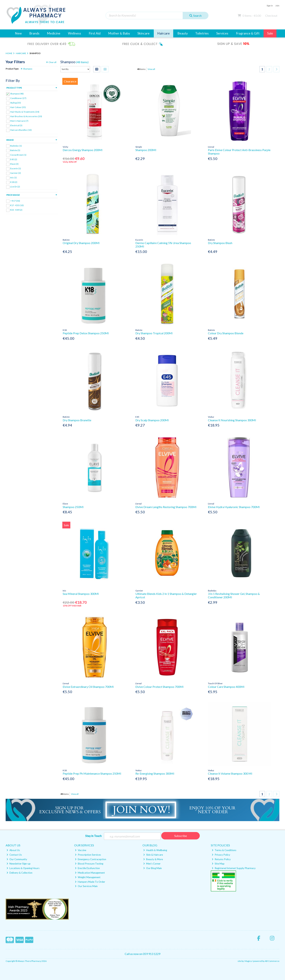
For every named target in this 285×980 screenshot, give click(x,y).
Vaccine (81, 850)
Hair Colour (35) (18, 107)
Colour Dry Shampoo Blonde (226, 333)
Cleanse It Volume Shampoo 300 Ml (230, 773)
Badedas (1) (16, 146)
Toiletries (202, 33)
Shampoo (26, 69)
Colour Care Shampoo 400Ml (226, 687)
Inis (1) (13, 177)
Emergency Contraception (91, 859)
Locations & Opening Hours (23, 868)
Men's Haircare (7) (19, 121)
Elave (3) (14, 164)
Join (277, 6)
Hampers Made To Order (90, 882)
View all (151, 69)
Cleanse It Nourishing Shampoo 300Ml (232, 420)
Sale (270, 33)
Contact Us (14, 855)
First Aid (95, 33)
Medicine (54, 33)
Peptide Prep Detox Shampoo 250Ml (86, 333)
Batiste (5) (15, 150)
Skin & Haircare (153, 855)
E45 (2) (14, 159)
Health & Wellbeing (155, 850)
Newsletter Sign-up (19, 864)
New (18, 33)
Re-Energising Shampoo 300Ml (155, 773)
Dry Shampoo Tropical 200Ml (154, 333)
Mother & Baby (119, 33)
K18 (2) (14, 182)
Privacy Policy (221, 855)
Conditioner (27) (18, 98)
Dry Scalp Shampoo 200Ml (152, 420)
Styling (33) (16, 103)
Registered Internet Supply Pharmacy (234, 868)
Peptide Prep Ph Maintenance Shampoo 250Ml (92, 773)
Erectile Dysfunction (87, 868)
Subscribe (181, 836)
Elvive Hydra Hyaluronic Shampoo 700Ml (234, 507)
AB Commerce (272, 961)
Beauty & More (153, 859)
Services (222, 33)
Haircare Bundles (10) (21, 130)
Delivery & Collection (19, 873)
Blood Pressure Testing (89, 864)
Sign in (270, 6)
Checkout (271, 16)
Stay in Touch (93, 836)
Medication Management (90, 873)
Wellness (75, 33)
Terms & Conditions (224, 850)
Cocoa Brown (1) (18, 155)
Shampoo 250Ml (73, 507)
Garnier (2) (16, 173)
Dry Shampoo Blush (220, 243)
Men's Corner (152, 864)
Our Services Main (86, 886)
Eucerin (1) (16, 168)
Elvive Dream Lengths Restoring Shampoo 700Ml (166, 507)
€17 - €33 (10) (17, 205)
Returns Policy (221, 859)
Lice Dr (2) (15, 187)
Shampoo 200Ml (146, 150)
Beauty (183, 33)
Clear (51, 62)
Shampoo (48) (17, 94)
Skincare (143, 33)
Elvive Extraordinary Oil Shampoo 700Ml (88, 687)
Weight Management (88, 877)
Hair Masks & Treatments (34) (25, 112)
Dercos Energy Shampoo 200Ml (83, 150)
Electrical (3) (16, 125)
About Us (13, 850)
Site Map (218, 864)
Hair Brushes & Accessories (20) (26, 116)
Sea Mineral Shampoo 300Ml (81, 594)
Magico (248, 961)
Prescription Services (88, 855)
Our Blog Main (152, 868)
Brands (34, 33)
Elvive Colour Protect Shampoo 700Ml (159, 687)
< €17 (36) (15, 201)
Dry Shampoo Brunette (77, 420)
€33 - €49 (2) (16, 210)
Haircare (163, 33)
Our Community (17, 859)
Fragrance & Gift (248, 33)
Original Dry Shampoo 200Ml (81, 243)
